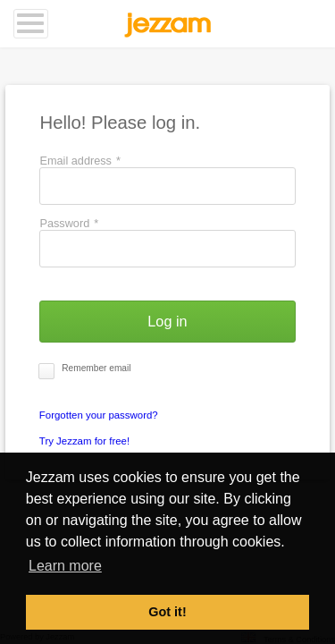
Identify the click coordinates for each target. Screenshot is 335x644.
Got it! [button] (167, 612)
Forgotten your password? (99, 415)
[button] (167, 322)
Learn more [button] (65, 566)
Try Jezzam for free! (84, 441)
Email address (80, 161)
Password (69, 223)
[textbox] (167, 186)
